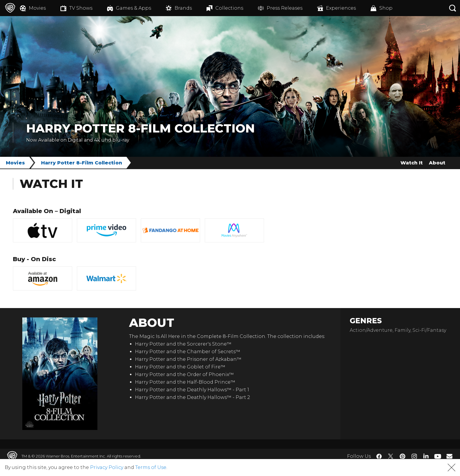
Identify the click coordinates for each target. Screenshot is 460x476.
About (437, 163)
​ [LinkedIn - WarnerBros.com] (426, 456)
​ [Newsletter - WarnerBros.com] (449, 456)
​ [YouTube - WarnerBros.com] (438, 456)
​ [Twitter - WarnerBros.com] (391, 456)
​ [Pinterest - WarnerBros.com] (402, 456)
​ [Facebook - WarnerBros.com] (379, 456)
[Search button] (453, 8)
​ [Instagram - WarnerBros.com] (414, 456)
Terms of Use (151, 467)
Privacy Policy (107, 467)
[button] (451, 467)
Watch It (412, 163)
